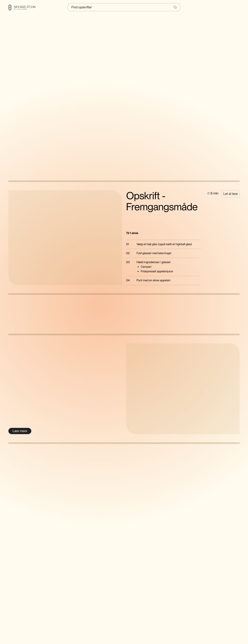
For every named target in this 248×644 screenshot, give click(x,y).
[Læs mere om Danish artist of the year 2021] (20, 431)
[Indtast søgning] (124, 7)
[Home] (25, 8)
